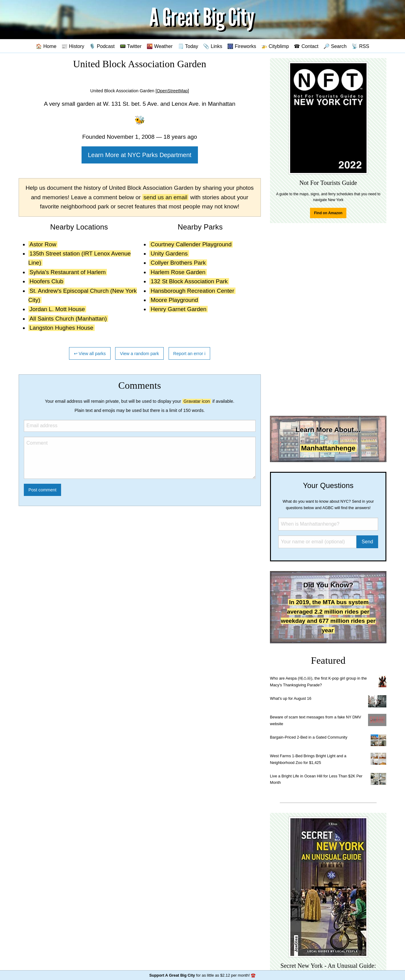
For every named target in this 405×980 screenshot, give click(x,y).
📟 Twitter (131, 46)
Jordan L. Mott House (57, 309)
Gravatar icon (197, 401)
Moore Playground (174, 300)
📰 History (73, 46)
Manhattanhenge (328, 448)
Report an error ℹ (189, 354)
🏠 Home (46, 46)
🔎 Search (335, 46)
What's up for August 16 (291, 698)
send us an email (166, 197)
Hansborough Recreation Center (192, 291)
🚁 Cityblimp (275, 46)
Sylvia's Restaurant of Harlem (68, 272)
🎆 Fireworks (242, 46)
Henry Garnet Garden (179, 309)
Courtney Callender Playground (191, 244)
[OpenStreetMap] (172, 91)
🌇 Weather (160, 46)
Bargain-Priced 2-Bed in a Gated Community (309, 737)
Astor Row (43, 244)
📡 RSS (360, 46)
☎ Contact (306, 46)
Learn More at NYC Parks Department (140, 155)
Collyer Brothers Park (178, 263)
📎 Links (213, 46)
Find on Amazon (328, 213)
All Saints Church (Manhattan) (68, 319)
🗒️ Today (188, 46)
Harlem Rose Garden (178, 272)
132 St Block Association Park (189, 281)
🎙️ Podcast (102, 46)
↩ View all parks (90, 354)
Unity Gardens (169, 253)
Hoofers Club (47, 281)
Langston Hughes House (62, 328)
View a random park (140, 354)
